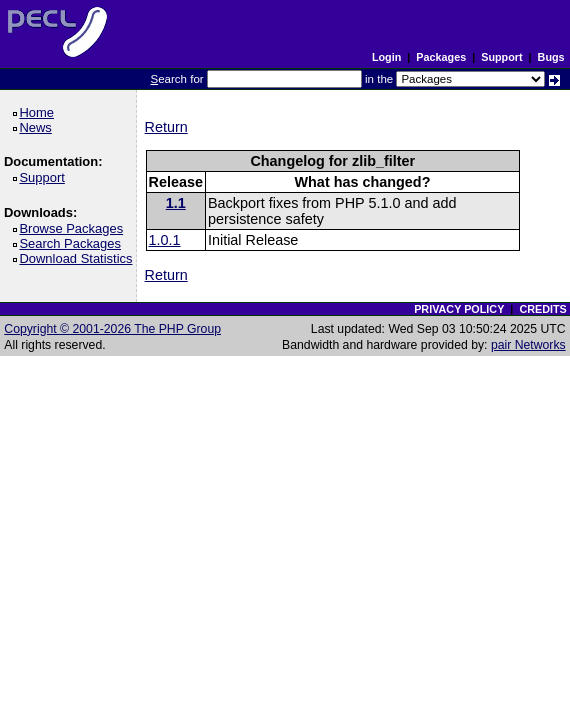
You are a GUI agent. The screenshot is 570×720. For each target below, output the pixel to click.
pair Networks (528, 345)
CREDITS (542, 309)
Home (39, 112)
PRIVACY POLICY (459, 309)
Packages (441, 57)
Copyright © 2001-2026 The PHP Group (112, 329)
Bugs (551, 57)
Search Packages (73, 243)
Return (166, 127)
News (38, 127)
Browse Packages (74, 228)
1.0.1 (165, 240)
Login (386, 57)
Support (501, 57)
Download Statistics (79, 258)
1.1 (176, 203)
